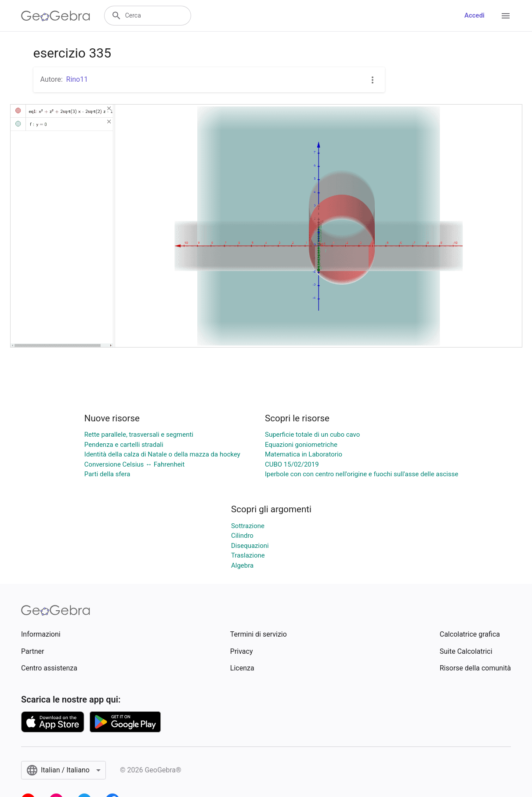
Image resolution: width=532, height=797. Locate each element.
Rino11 (77, 79)
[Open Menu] (506, 16)
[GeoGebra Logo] (56, 16)
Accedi (474, 15)
